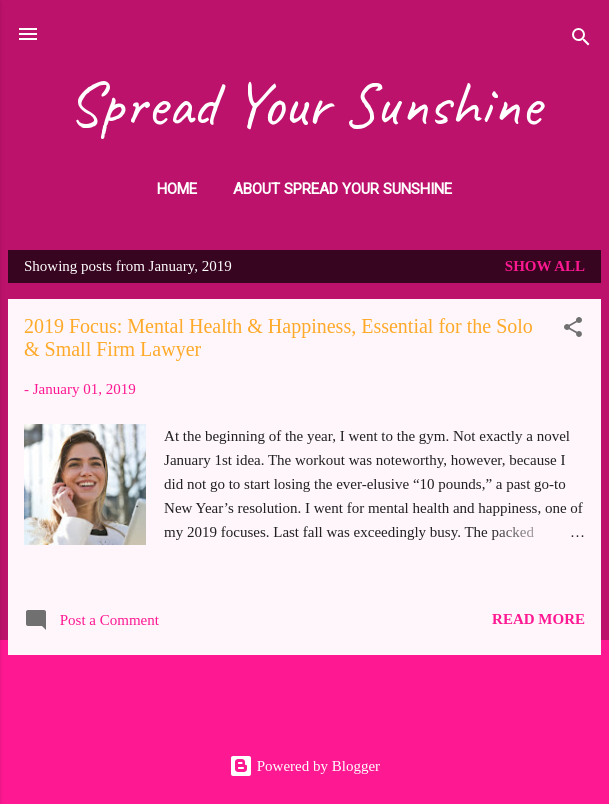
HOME (177, 189)
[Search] (581, 40)
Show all (545, 266)
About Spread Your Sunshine (342, 189)
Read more (538, 619)
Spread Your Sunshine (304, 104)
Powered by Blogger (304, 766)
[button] (573, 330)
